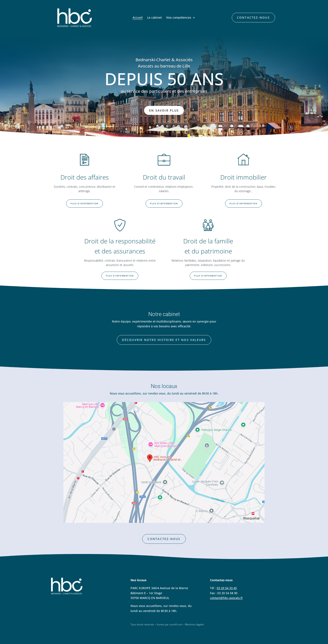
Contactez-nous (253, 17)
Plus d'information (85, 203)
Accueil (138, 18)
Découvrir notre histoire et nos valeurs (164, 340)
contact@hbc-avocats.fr (226, 598)
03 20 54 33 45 (227, 588)
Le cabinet (154, 18)
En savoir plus (164, 110)
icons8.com (176, 624)
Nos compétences (179, 18)
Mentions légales (195, 624)
